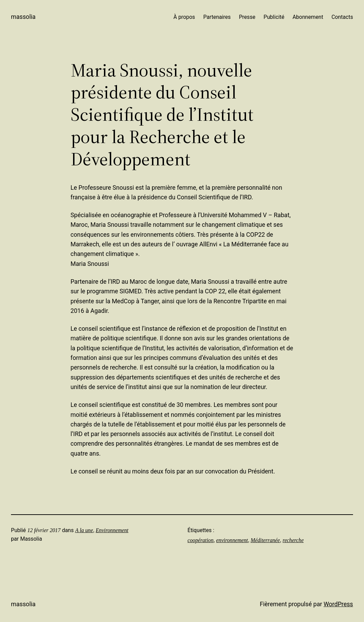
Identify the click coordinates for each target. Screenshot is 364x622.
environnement (232, 540)
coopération (201, 540)
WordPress (338, 604)
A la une (84, 530)
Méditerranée (265, 540)
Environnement (112, 530)
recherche (293, 540)
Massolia (23, 17)
